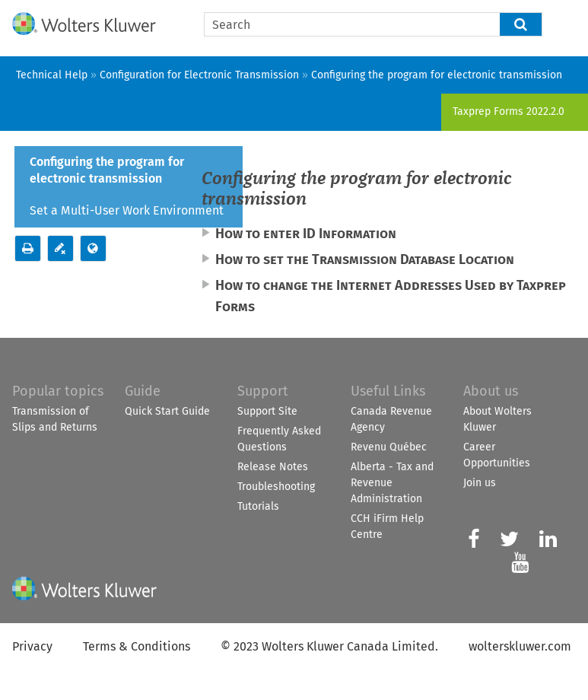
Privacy (32, 646)
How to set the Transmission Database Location (365, 259)
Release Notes (273, 467)
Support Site (267, 411)
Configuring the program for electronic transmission (107, 170)
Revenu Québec (389, 447)
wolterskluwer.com (520, 646)
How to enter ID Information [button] (306, 234)
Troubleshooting (276, 487)
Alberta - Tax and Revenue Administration (392, 483)
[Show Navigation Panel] (567, 21)
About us (491, 391)
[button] (521, 24)
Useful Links (388, 391)
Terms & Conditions (137, 646)
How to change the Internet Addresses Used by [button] (391, 296)
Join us (480, 483)
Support (263, 391)
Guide (143, 391)
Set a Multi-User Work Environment (127, 210)
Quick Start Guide (167, 411)
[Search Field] (373, 24)
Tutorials (258, 506)
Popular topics (58, 391)
